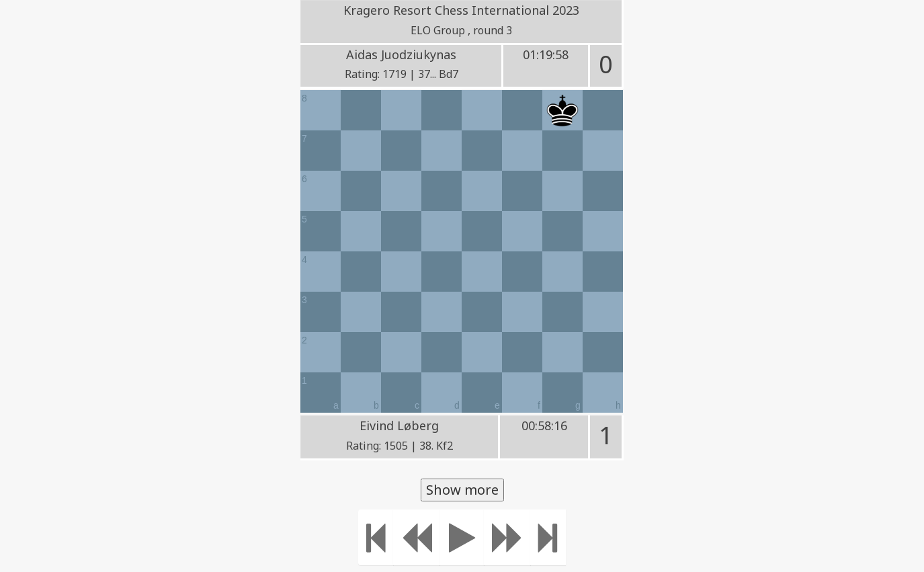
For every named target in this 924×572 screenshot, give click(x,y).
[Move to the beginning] (376, 537)
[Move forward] (507, 537)
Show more (462, 490)
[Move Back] (417, 537)
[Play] (462, 537)
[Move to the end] (548, 537)
